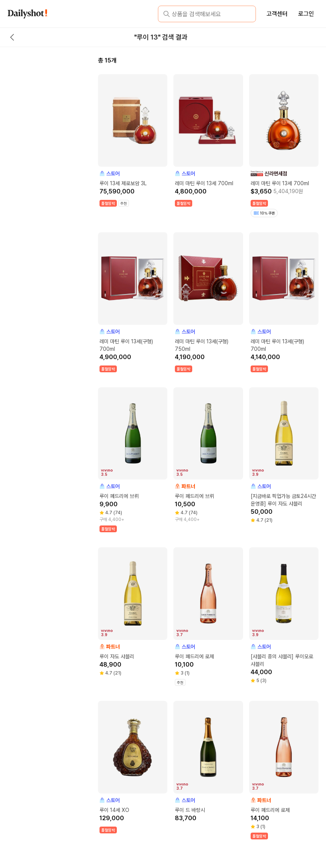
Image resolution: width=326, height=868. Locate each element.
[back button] (12, 37)
